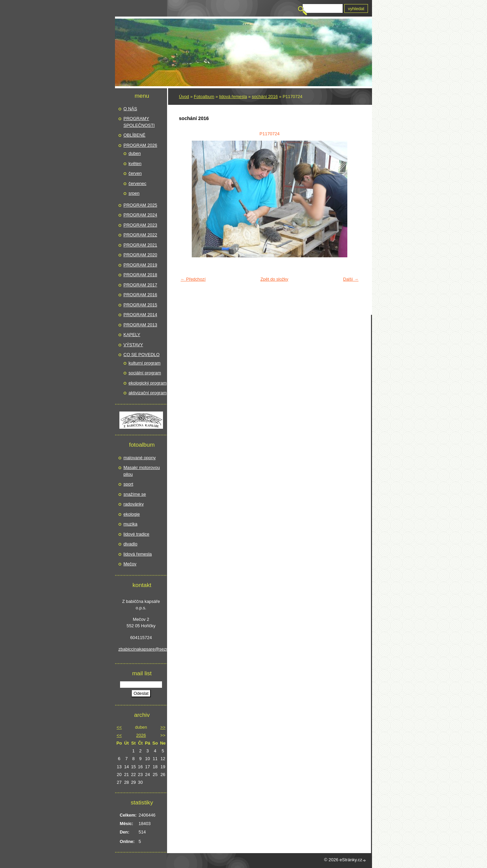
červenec (137, 183)
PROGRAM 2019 (140, 265)
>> (163, 727)
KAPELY (132, 335)
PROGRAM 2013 (140, 325)
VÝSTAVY (133, 345)
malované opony (140, 458)
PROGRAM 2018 (140, 275)
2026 (141, 735)
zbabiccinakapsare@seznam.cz (141, 649)
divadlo (130, 544)
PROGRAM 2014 (140, 315)
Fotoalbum (204, 97)
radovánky (134, 504)
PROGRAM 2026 (140, 145)
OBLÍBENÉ (134, 135)
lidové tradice (136, 534)
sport (128, 484)
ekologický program (148, 383)
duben (135, 153)
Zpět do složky (274, 279)
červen (135, 173)
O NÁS (130, 109)
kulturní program (145, 363)
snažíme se (135, 494)
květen (135, 163)
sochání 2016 (265, 97)
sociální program (145, 373)
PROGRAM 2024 (140, 215)
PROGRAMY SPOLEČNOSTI (139, 122)
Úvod (184, 97)
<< (119, 727)
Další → (351, 279)
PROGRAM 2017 (140, 285)
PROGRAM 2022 (140, 235)
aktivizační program (148, 393)
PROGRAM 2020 (140, 255)
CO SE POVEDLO (142, 355)
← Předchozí (193, 279)
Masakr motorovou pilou (142, 471)
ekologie (132, 514)
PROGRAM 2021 (140, 245)
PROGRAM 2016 (140, 295)
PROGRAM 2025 (140, 205)
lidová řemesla (233, 97)
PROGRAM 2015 (140, 305)
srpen (134, 193)
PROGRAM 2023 (140, 225)
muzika (130, 524)
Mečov (130, 564)
